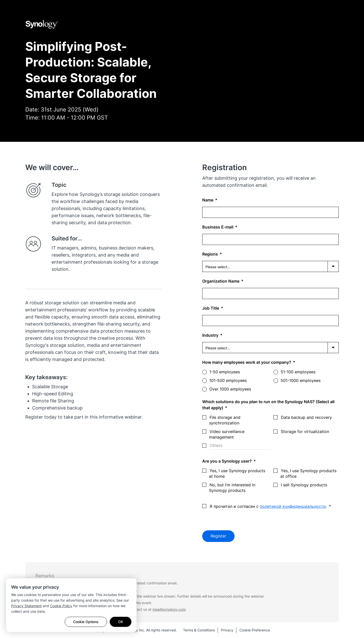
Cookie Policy (61, 606)
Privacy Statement (26, 606)
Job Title (211, 308)
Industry (211, 335)
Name (208, 200)
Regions (211, 254)
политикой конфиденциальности (293, 506)
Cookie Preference (255, 630)
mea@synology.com (169, 609)
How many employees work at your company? (247, 362)
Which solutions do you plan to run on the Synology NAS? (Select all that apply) (268, 405)
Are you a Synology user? (227, 461)
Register (218, 536)
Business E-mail (218, 227)
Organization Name (221, 281)
